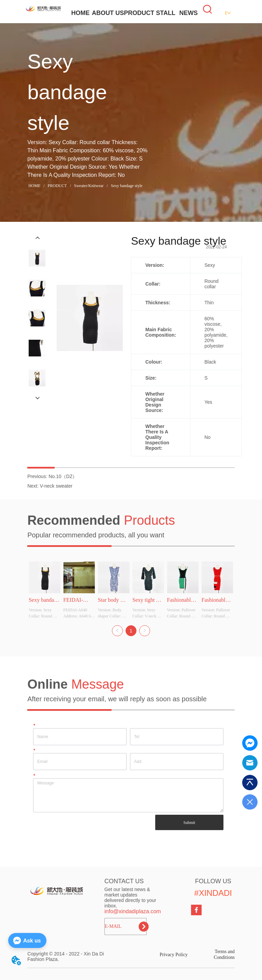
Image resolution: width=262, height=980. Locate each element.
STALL (166, 13)
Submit (189, 823)
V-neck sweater (56, 486)
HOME (81, 13)
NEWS (188, 13)
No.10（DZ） (63, 476)
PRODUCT (139, 13)
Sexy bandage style (126, 186)
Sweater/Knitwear (89, 186)
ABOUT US (108, 13)
